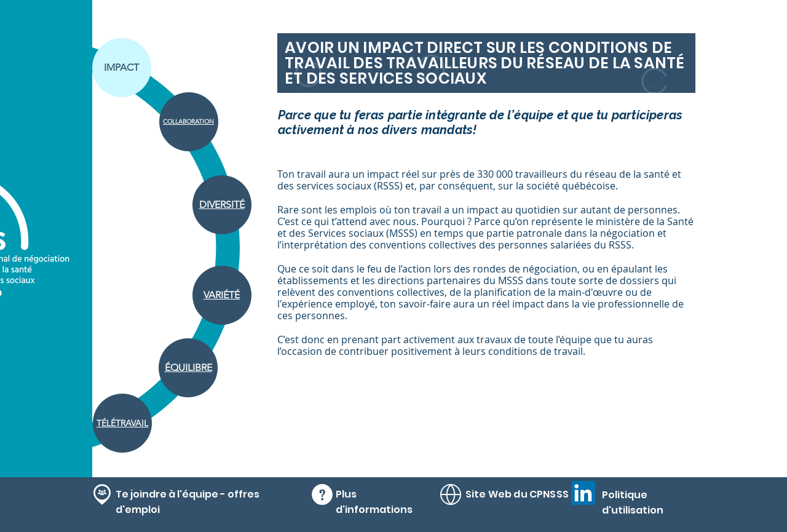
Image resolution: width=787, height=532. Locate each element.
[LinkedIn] (583, 493)
